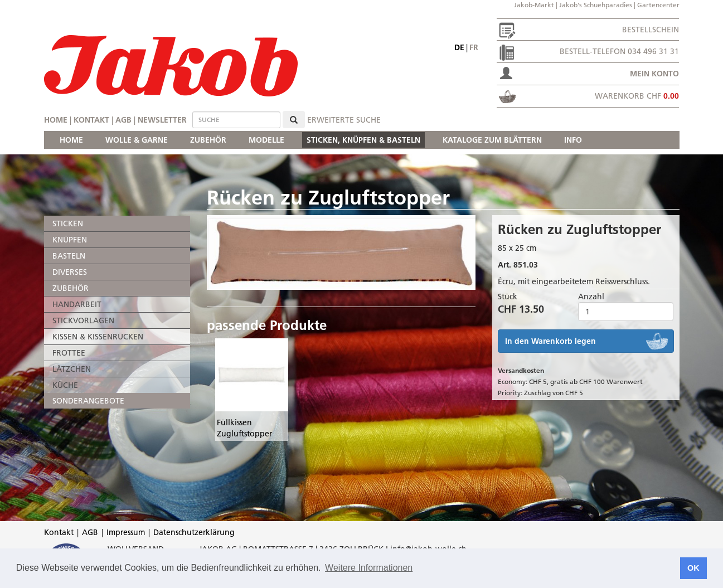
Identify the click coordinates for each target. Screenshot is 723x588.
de (459, 47)
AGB (123, 120)
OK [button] (693, 568)
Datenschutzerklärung (194, 532)
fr (474, 47)
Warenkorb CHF (637, 96)
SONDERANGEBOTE (88, 401)
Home (56, 120)
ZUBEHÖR (208, 140)
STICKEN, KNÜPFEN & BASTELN (363, 140)
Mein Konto (654, 74)
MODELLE (266, 140)
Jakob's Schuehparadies (596, 5)
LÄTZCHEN (72, 369)
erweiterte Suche (344, 120)
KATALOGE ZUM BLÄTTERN (492, 140)
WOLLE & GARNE (137, 140)
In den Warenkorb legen (550, 341)
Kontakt (91, 120)
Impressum (126, 532)
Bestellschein (651, 30)
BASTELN (69, 256)
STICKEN (68, 223)
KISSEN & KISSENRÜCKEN (98, 337)
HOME (71, 140)
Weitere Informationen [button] (369, 568)
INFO (573, 140)
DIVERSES (70, 272)
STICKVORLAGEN (83, 320)
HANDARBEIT (77, 304)
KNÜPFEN (70, 240)
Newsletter (162, 120)
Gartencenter (658, 5)
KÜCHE (65, 385)
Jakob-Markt (534, 5)
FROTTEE (69, 353)
